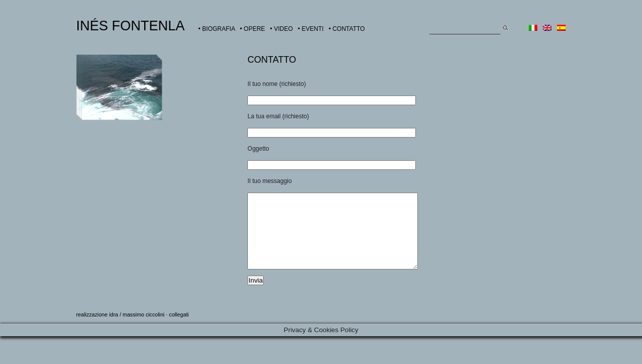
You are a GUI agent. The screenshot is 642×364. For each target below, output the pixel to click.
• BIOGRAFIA (217, 29)
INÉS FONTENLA (131, 26)
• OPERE (252, 29)
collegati (179, 330)
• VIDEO (282, 29)
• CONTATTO (347, 29)
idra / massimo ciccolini (137, 330)
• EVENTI (311, 29)
